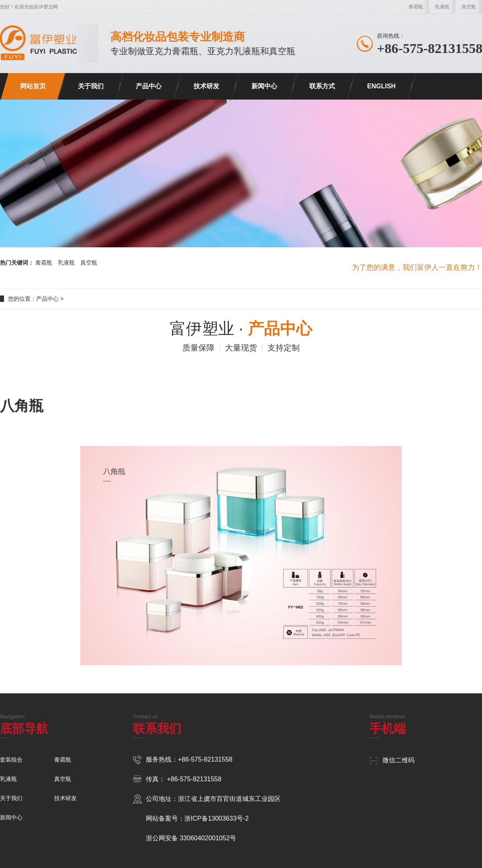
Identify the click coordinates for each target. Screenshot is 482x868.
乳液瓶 (442, 7)
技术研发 (206, 86)
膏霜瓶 (416, 7)
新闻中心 (264, 86)
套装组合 (11, 760)
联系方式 (322, 86)
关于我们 (91, 86)
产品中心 (149, 86)
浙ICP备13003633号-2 (216, 818)
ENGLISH (381, 86)
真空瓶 (469, 7)
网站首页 (33, 86)
